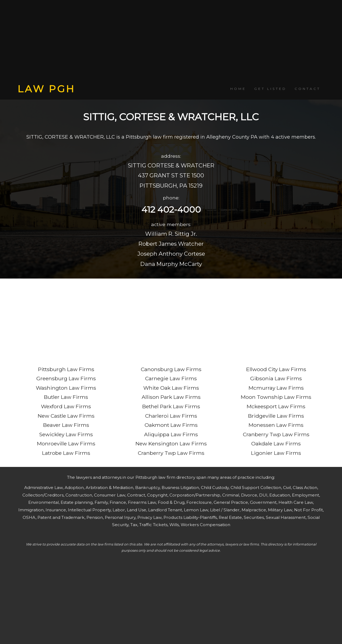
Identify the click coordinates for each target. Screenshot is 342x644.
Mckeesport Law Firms (276, 406)
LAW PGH (46, 89)
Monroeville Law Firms (66, 444)
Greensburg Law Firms (66, 378)
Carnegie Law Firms (171, 378)
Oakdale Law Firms (276, 444)
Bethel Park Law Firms (171, 406)
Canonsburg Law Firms (171, 369)
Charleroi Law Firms (171, 416)
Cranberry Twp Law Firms (171, 453)
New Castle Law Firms (66, 416)
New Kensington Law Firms (171, 444)
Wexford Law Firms (66, 406)
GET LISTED (270, 89)
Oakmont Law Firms (171, 425)
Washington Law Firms (66, 388)
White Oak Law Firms (171, 388)
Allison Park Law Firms (171, 397)
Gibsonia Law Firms (276, 378)
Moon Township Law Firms (276, 397)
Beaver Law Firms (66, 425)
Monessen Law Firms (276, 425)
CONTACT (308, 89)
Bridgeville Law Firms (276, 416)
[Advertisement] (171, 42)
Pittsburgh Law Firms (66, 369)
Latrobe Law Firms (66, 453)
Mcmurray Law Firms (276, 388)
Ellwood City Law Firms (276, 369)
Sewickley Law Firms (66, 434)
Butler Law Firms (66, 397)
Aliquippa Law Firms (171, 434)
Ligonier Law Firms (276, 453)
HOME (238, 89)
